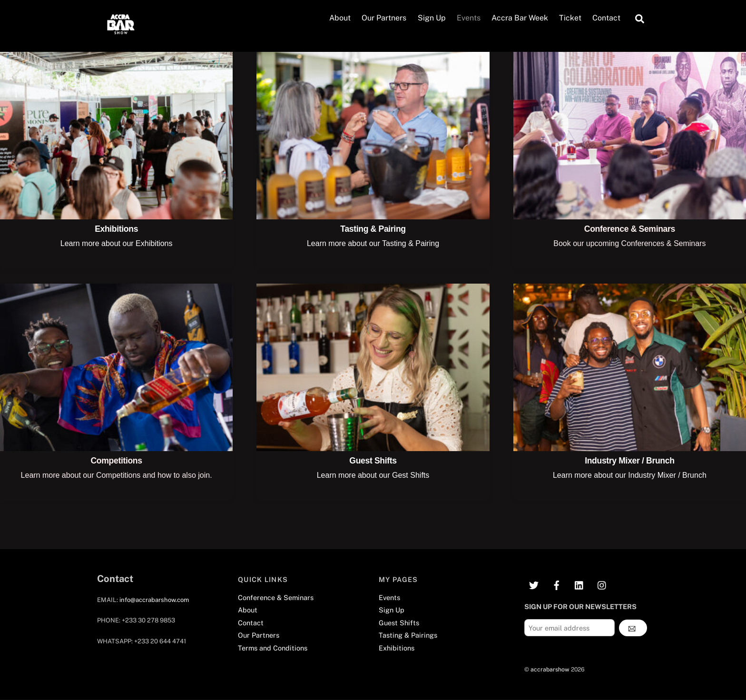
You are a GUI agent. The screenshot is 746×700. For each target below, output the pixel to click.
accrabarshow (550, 669)
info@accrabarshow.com (154, 600)
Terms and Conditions (273, 648)
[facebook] (557, 584)
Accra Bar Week (520, 18)
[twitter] (534, 584)
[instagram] (602, 584)
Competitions (117, 461)
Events (469, 18)
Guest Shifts (373, 461)
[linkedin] (579, 584)
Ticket (570, 18)
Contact (606, 18)
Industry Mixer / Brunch (629, 461)
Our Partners (384, 18)
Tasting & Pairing (373, 229)
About (340, 18)
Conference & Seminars (630, 229)
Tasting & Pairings (408, 636)
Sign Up (432, 18)
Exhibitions (116, 229)
